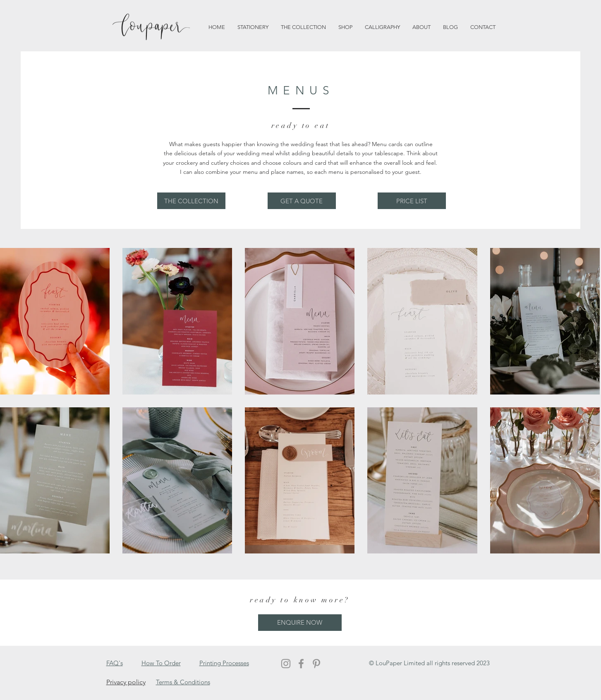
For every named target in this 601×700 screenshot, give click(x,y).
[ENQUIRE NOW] (300, 623)
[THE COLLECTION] (191, 201)
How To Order (161, 663)
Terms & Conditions (183, 682)
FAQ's (115, 663)
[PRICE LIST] (412, 201)
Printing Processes (224, 663)
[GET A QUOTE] (302, 201)
